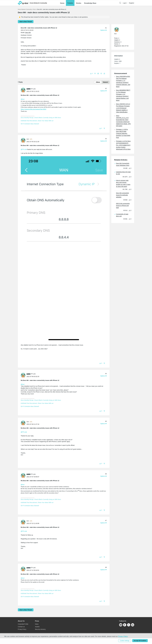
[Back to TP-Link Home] (23, 3)
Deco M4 (28, 33)
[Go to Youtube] (121, 625)
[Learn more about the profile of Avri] (24, 140)
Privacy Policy (22, 629)
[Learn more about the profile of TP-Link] (24, 90)
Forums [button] (70, 3)
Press (37, 621)
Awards (37, 627)
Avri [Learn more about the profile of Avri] (28, 139)
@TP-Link (24, 149)
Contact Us (21, 627)
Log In (125, 3)
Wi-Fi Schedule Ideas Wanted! (30, 124)
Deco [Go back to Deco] (34, 9)
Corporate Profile (23, 624)
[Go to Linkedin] (133, 625)
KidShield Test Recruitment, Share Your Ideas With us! (37, 121)
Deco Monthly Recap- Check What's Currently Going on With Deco (41, 118)
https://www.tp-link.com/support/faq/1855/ (34, 109)
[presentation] (23, 90)
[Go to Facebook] (125, 625)
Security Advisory (40, 629)
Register (132, 3)
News (37, 624)
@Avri (23, 99)
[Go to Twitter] (129, 625)
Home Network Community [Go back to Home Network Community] (25, 9)
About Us (21, 621)
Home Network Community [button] (38, 3)
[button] (62, 3)
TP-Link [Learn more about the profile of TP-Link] (33, 89)
